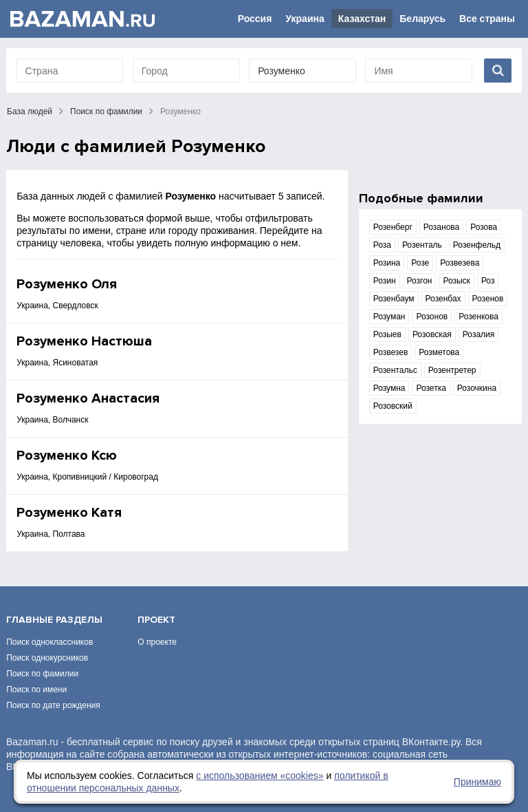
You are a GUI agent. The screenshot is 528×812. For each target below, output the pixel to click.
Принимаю (477, 782)
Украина (305, 19)
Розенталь (422, 245)
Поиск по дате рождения (53, 705)
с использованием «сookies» (260, 776)
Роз (488, 281)
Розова (484, 227)
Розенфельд (477, 245)
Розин (385, 281)
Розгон (420, 281)
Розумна (389, 388)
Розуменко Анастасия (88, 398)
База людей (30, 111)
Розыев (387, 334)
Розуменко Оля (67, 284)
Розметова (439, 352)
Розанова (441, 227)
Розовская (432, 334)
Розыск (456, 281)
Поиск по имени (36, 690)
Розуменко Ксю (67, 456)
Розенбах (443, 299)
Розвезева (460, 263)
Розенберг (393, 227)
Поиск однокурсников (47, 658)
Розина (387, 263)
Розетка (431, 388)
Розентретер (452, 370)
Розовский (393, 406)
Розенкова (478, 317)
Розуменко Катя (69, 513)
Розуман (389, 317)
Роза (382, 245)
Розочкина (477, 388)
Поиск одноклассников (49, 642)
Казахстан (362, 19)
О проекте (157, 642)
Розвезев (391, 352)
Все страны (487, 19)
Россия (255, 19)
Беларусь (422, 19)
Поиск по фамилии (106, 111)
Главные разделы (54, 620)
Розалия (478, 334)
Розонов (432, 317)
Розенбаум (394, 299)
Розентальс (395, 370)
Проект (156, 620)
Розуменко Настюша (84, 341)
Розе (420, 263)
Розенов (488, 299)
